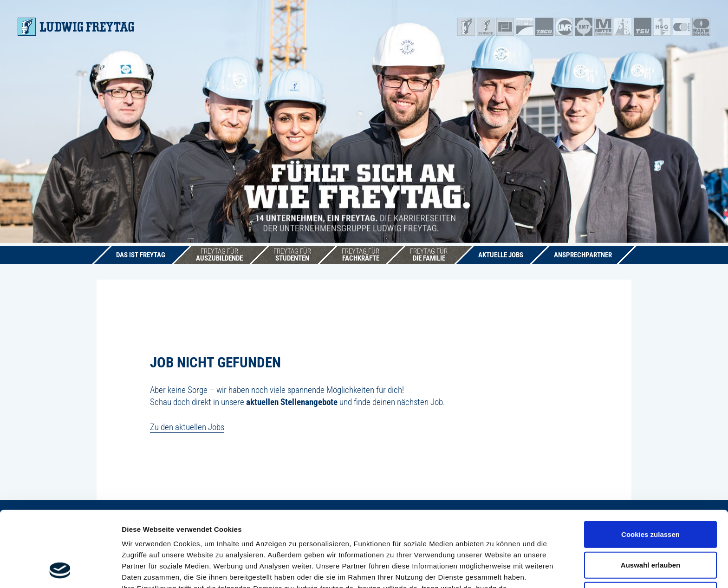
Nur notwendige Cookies (650, 524)
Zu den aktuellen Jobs (187, 427)
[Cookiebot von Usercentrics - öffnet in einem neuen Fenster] (60, 570)
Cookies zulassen (650, 463)
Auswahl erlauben (650, 494)
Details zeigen (494, 570)
